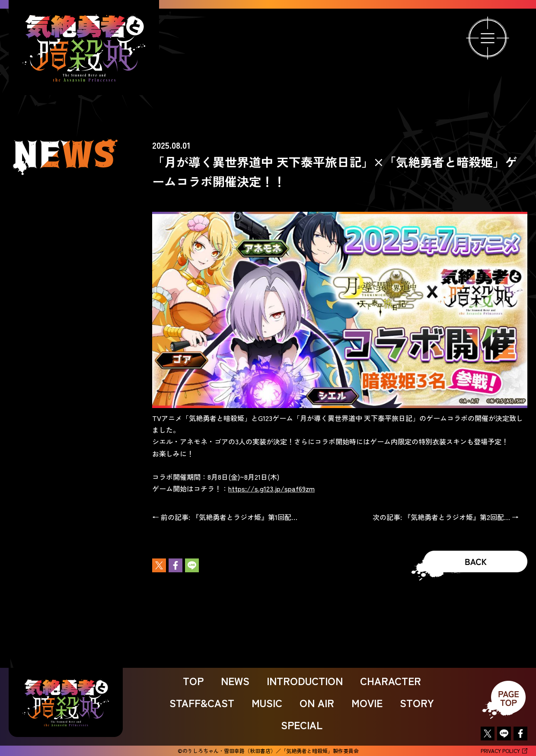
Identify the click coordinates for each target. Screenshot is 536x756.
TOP (193, 681)
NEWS (235, 681)
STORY (417, 703)
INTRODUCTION (305, 681)
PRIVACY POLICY (504, 751)
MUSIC (267, 703)
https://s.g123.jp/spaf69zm (271, 488)
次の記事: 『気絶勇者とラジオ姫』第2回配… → (446, 517)
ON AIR (317, 703)
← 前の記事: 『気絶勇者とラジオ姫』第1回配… (225, 517)
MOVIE (367, 703)
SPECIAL (302, 725)
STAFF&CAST (202, 703)
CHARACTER (391, 681)
